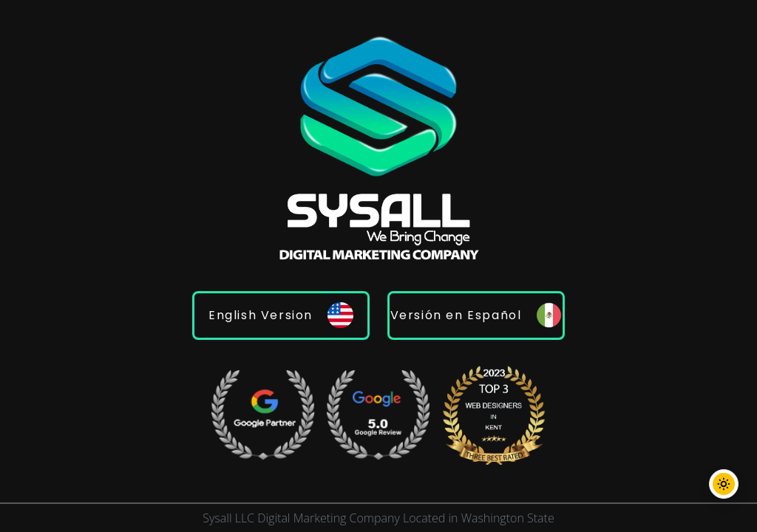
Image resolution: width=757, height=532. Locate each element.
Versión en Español (476, 315)
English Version (281, 315)
